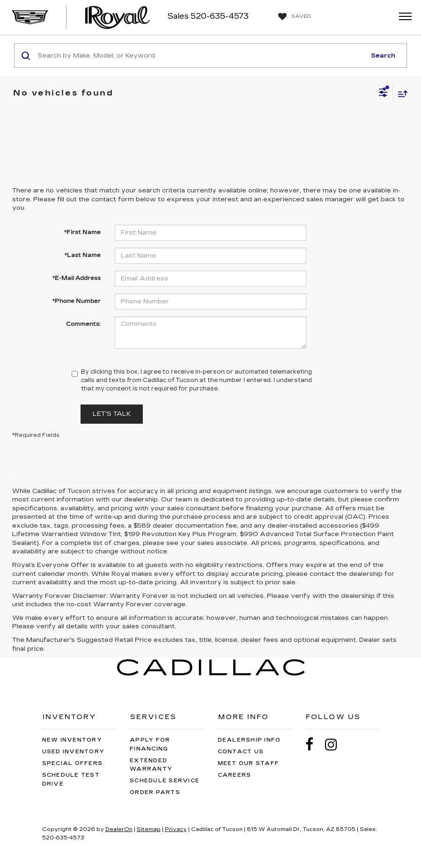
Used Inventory (74, 752)
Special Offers (73, 763)
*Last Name (83, 255)
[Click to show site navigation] (402, 17)
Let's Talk (112, 414)
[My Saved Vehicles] (293, 17)
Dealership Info (249, 740)
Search (383, 55)
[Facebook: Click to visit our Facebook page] (314, 745)
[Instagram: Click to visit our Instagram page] (336, 745)
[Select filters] (383, 94)
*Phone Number (77, 301)
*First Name (82, 232)
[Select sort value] (400, 93)
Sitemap (149, 829)
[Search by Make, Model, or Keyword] (200, 56)
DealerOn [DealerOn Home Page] (119, 829)
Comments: (83, 324)
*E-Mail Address (77, 278)
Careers (235, 775)
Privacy (176, 829)
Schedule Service (165, 781)
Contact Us (241, 752)
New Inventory (72, 740)
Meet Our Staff (249, 763)
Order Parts (155, 792)
